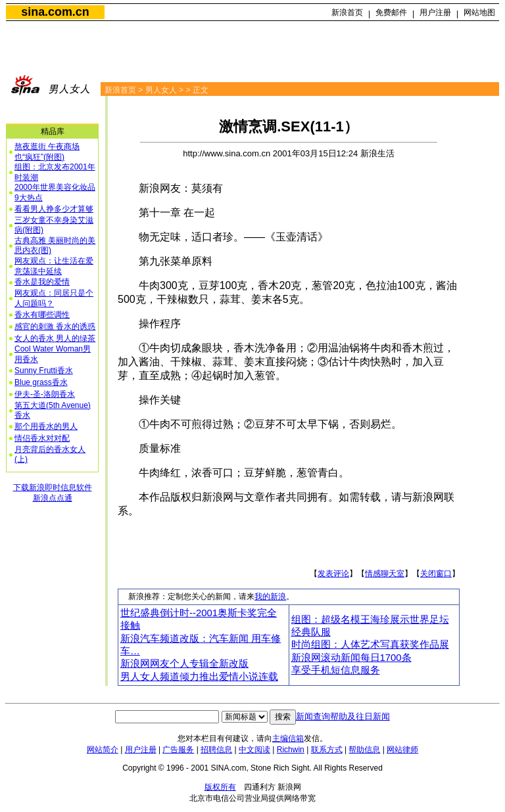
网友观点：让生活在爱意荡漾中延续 (54, 266)
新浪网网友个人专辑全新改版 (184, 664)
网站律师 (402, 750)
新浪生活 (377, 153)
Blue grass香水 (41, 382)
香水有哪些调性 (42, 315)
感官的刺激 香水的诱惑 (55, 327)
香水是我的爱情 (42, 282)
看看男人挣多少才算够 (54, 209)
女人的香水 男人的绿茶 (55, 338)
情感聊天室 (385, 574)
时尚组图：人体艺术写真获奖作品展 (370, 644)
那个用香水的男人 (46, 426)
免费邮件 (391, 12)
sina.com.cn (55, 12)
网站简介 (103, 750)
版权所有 (220, 787)
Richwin (291, 750)
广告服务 (178, 750)
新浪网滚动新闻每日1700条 (351, 658)
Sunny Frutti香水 (44, 371)
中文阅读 (254, 750)
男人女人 (161, 90)
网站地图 (479, 12)
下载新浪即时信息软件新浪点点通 (53, 493)
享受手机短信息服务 (336, 670)
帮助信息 (364, 750)
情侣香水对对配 (42, 438)
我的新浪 (270, 597)
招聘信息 (216, 750)
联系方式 (327, 750)
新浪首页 (347, 12)
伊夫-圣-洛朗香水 (45, 394)
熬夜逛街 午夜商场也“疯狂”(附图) (47, 152)
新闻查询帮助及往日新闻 (343, 716)
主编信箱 (288, 738)
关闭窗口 (436, 574)
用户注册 (435, 12)
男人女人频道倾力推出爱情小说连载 (199, 677)
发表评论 (333, 574)
